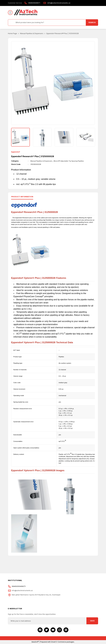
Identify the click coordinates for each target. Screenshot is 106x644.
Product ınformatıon (22, 197)
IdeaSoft (35, 642)
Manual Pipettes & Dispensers (42, 161)
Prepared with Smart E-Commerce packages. (57, 642)
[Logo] (26, 13)
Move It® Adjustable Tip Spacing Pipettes (72, 161)
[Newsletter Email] (53, 621)
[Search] (53, 23)
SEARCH (92, 22)
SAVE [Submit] (92, 621)
